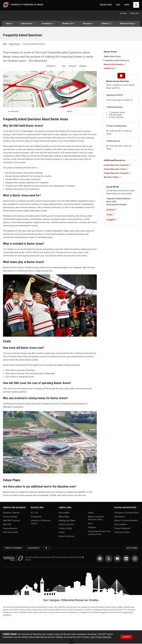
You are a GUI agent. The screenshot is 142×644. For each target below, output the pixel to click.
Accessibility (64, 513)
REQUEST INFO (106, 5)
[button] (9, 24)
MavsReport (120, 517)
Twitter (109, 215)
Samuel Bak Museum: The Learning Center (99, 533)
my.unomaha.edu (10, 529)
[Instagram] (135, 559)
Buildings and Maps (67, 521)
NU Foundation (121, 525)
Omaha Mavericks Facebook (116, 165)
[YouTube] (117, 559)
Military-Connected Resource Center (96, 518)
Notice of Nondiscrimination (126, 521)
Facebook (111, 210)
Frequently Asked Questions (116, 61)
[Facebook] (100, 559)
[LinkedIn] (126, 559)
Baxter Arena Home (112, 57)
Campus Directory (66, 525)
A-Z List (34, 513)
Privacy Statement (122, 529)
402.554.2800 (132, 548)
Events (62, 532)
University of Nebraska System (41, 522)
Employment (36, 517)
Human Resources (67, 536)
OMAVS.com (109, 69)
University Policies (122, 532)
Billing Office (64, 517)
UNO (5, 44)
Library (91, 513)
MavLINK (7, 525)
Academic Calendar (11, 513)
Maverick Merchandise (114, 65)
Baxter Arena (15, 44)
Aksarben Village (111, 177)
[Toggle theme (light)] (47, 548)
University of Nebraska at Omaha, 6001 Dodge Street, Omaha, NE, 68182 (54, 558)
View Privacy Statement (101, 637)
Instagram (111, 220)
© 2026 (28, 560)
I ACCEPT (126, 637)
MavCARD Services (11, 521)
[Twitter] (109, 559)
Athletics (105, 24)
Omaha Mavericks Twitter (115, 169)
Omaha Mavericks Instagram (116, 173)
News (90, 524)
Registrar (92, 528)
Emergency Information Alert (126, 513)
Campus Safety (65, 529)
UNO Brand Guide (10, 532)
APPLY (127, 5)
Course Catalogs (10, 517)
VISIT (118, 5)
